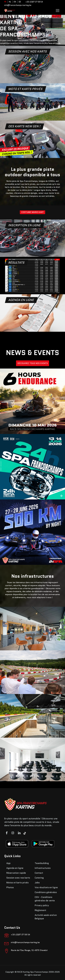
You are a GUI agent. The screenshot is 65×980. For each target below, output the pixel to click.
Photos (10, 887)
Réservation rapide (16, 873)
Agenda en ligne (15, 868)
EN (15, 2)
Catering (39, 878)
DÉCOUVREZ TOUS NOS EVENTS (33, 363)
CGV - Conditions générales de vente (45, 899)
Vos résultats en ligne (46, 887)
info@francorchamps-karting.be (18, 5)
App (8, 863)
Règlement (40, 910)
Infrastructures (43, 868)
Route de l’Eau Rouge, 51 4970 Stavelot (29, 950)
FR (5, 2)
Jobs (37, 883)
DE (20, 2)
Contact (39, 873)
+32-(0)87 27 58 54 (34, 2)
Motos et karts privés (17, 883)
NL (10, 2)
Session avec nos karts (18, 878)
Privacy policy (42, 905)
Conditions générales (46, 892)
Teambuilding (42, 863)
